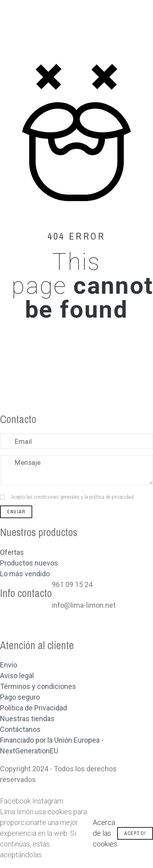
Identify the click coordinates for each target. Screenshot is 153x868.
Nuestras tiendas (27, 719)
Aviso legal (17, 676)
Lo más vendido (25, 574)
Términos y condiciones (38, 686)
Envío (9, 665)
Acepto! (135, 833)
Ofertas (12, 552)
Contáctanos (20, 729)
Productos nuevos (29, 563)
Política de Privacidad (33, 708)
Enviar (16, 512)
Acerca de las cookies (105, 833)
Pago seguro (20, 697)
